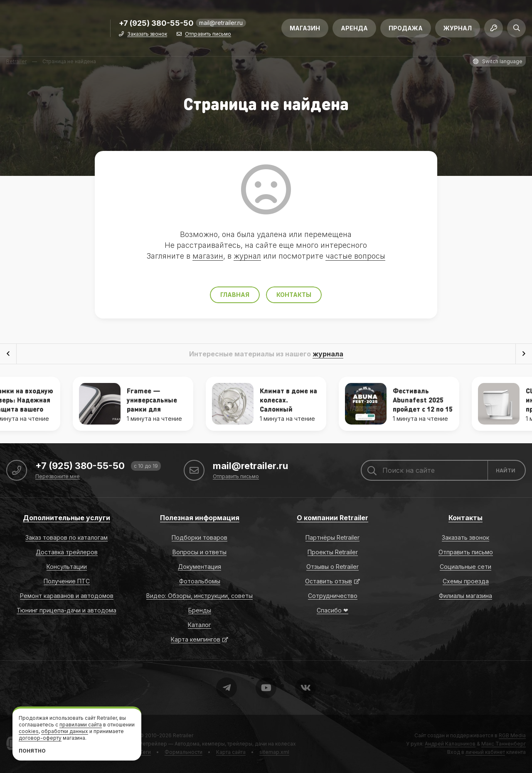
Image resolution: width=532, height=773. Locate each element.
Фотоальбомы (200, 581)
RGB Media (512, 735)
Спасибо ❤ (332, 610)
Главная (235, 295)
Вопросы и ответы (199, 552)
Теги (145, 752)
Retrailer (183, 735)
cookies (29, 731)
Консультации (67, 567)
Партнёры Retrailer (332, 537)
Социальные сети (465, 567)
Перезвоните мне (58, 477)
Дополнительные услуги (66, 518)
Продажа (406, 28)
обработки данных (65, 731)
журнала (328, 354)
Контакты (294, 295)
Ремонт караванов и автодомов (67, 596)
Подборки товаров (199, 537)
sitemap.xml (274, 752)
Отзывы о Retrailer (332, 567)
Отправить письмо (208, 34)
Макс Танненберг (504, 744)
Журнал (458, 28)
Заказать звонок (147, 34)
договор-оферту (40, 738)
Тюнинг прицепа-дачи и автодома (66, 610)
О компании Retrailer (332, 518)
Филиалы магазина (465, 596)
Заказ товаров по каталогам (66, 537)
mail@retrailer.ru (221, 23)
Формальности (183, 752)
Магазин (305, 28)
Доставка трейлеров (67, 552)
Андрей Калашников (450, 744)
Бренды (200, 610)
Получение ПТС (67, 581)
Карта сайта (231, 752)
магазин (208, 256)
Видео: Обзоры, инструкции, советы (199, 596)
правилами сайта (81, 725)
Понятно (32, 751)
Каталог (199, 625)
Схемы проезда (466, 581)
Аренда (354, 28)
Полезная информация (200, 518)
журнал (247, 256)
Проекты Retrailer (333, 552)
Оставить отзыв (329, 581)
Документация (199, 567)
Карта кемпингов (196, 639)
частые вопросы (355, 256)
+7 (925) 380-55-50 (156, 23)
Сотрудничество (333, 596)
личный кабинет (485, 752)
